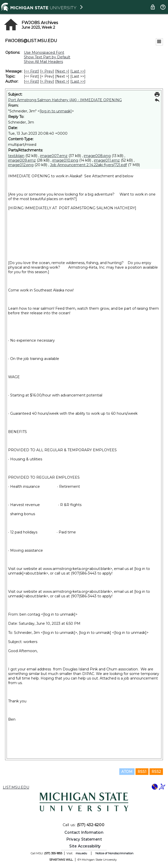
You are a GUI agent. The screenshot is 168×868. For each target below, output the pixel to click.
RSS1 (142, 772)
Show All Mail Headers (43, 62)
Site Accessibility (85, 846)
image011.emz (107, 160)
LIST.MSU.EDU (16, 787)
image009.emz (22, 160)
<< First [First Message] (31, 71)
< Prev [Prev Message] (47, 71)
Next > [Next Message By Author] (62, 81)
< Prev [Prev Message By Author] (47, 81)
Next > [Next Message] (62, 71)
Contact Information (84, 832)
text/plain (16, 156)
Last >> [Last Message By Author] (78, 81)
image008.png (97, 156)
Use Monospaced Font (44, 53)
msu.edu (81, 853)
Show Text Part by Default (47, 57)
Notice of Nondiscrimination (114, 853)
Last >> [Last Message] (78, 71)
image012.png (21, 165)
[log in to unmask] (56, 111)
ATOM (127, 772)
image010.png (65, 160)
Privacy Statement (84, 839)
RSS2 (156, 772)
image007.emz (54, 156)
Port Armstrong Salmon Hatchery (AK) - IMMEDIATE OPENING (65, 100)
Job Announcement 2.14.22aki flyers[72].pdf (88, 165)
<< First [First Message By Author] (31, 81)
